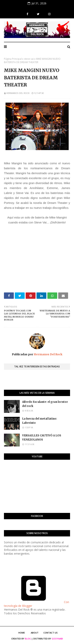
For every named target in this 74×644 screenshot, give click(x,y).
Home (22, 633)
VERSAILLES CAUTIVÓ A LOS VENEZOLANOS (42, 438)
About (35, 633)
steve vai (29, 59)
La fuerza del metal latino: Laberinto (40, 421)
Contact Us (51, 633)
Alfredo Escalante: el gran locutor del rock (45, 404)
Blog (28, 639)
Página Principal (13, 59)
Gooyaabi (57, 639)
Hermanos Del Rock (18, 93)
